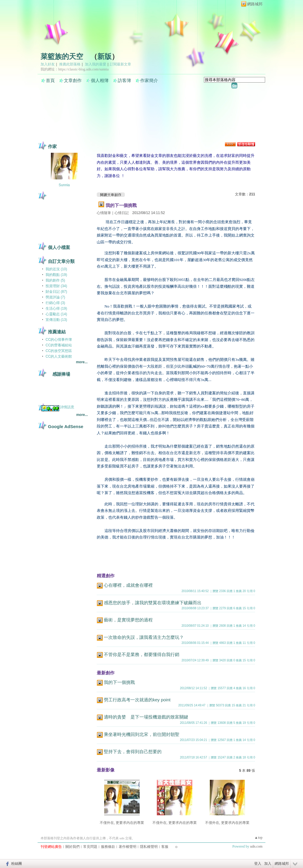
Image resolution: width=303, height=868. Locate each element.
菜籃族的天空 (62, 57)
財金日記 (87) (56, 292)
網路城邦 (255, 4)
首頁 (50, 81)
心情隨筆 (104, 213)
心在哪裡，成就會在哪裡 (128, 585)
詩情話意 (67, 407)
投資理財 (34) (56, 286)
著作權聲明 (128, 847)
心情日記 (122, 213)
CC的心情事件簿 (59, 340)
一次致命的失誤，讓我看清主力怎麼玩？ (144, 637)
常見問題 (90, 847)
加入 (268, 864)
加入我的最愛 (96, 64)
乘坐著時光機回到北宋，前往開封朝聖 (142, 734)
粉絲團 (17, 864)
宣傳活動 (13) (56, 320)
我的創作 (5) (55, 280)
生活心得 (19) (56, 308)
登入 (258, 864)
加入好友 (48, 64)
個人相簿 (100, 81)
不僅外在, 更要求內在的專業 (122, 823)
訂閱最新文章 (120, 64)
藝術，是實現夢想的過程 (128, 620)
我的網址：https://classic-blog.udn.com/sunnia (75, 69)
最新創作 (106, 673)
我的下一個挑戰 (121, 205)
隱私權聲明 (149, 847)
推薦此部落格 (70, 64)
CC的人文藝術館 (59, 356)
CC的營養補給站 (59, 345)
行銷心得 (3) (55, 303)
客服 (165, 847)
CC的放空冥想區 (59, 351)
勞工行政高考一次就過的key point (137, 700)
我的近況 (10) (56, 269)
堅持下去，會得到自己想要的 (133, 752)
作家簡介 (149, 81)
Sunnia (64, 185)
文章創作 (73, 81)
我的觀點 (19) (56, 275)
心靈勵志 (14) (56, 314)
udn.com (256, 846)
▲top (258, 838)
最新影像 (106, 770)
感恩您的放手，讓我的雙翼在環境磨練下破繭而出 (153, 603)
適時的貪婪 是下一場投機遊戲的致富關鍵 (146, 717)
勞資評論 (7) (55, 297)
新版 (104, 57)
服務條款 (108, 847)
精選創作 (106, 576)
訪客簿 (124, 81)
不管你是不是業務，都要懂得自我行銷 (142, 654)
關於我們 (72, 847)
